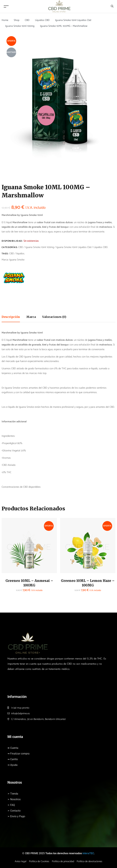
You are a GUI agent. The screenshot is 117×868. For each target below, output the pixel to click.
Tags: (5, 254)
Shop (17, 20)
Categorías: (10, 247)
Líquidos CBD (43, 20)
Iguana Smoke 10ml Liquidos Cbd (74, 20)
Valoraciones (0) (54, 317)
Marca (31, 317)
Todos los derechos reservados (64, 853)
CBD (27, 20)
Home (5, 20)
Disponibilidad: (12, 241)
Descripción (11, 317)
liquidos (20, 254)
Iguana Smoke (17, 260)
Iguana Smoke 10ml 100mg (20, 26)
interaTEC (88, 853)
